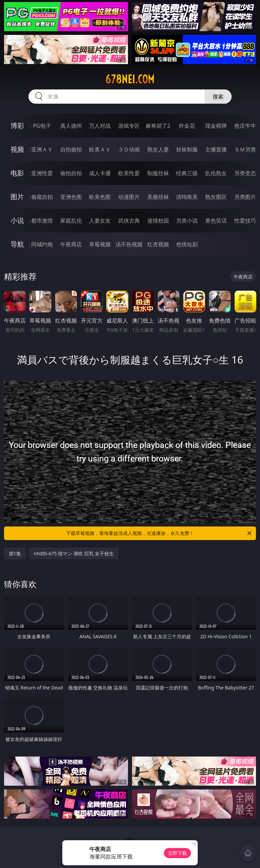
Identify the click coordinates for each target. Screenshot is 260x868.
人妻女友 (100, 221)
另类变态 (245, 173)
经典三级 (187, 173)
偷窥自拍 (42, 197)
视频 (17, 149)
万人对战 (100, 126)
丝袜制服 (187, 149)
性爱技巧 (245, 221)
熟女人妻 (158, 149)
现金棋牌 (216, 126)
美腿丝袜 (158, 197)
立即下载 (177, 853)
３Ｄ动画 (129, 149)
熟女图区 (216, 197)
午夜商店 (71, 244)
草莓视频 (100, 244)
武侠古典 (129, 221)
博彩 (17, 126)
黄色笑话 (216, 221)
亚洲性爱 (42, 173)
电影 (17, 173)
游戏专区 (129, 126)
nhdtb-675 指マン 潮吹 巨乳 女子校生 (74, 553)
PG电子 (42, 126)
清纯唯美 (187, 197)
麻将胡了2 (158, 126)
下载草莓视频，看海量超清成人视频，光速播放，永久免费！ (159, 533)
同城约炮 (42, 244)
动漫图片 (129, 197)
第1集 (15, 553)
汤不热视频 (129, 244)
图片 (17, 197)
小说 (17, 220)
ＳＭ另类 (245, 149)
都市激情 (42, 221)
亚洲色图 (71, 197)
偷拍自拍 (71, 173)
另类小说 (187, 221)
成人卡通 (100, 173)
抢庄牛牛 (245, 126)
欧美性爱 (129, 173)
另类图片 (245, 197)
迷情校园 (158, 221)
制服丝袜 (158, 173)
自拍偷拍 (71, 149)
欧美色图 (100, 197)
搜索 (218, 97)
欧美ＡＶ (100, 149)
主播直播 (216, 149)
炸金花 (187, 126)
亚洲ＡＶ (42, 149)
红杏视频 (158, 244)
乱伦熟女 (216, 173)
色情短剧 (187, 244)
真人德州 (71, 126)
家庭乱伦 (71, 221)
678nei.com (130, 79)
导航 (17, 244)
